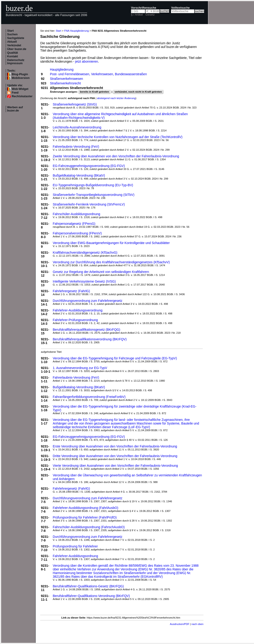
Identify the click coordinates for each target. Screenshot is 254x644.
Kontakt (13, 56)
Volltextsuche (180, 8)
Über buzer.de (17, 49)
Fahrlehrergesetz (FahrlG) (71, 291)
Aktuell (12, 42)
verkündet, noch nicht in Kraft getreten (138, 92)
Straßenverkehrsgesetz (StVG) (75, 104)
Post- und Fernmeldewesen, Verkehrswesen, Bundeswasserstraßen (98, 74)
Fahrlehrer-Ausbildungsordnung (76, 556)
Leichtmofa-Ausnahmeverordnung (77, 127)
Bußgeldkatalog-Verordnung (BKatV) (79, 175)
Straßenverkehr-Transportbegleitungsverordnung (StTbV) (94, 195)
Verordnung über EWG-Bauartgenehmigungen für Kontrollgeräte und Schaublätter (111, 243)
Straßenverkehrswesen (66, 79)
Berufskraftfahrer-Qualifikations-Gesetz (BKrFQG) (88, 586)
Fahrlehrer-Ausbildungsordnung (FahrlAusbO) (86, 508)
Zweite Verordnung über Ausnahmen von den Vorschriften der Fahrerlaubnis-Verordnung (116, 156)
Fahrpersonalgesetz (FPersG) (74, 224)
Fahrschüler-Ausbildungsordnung (77, 214)
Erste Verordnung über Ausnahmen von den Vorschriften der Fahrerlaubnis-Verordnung (115, 446)
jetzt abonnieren (87, 61)
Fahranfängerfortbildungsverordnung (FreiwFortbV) (89, 397)
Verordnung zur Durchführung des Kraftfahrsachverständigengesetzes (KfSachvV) (111, 262)
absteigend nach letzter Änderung (116, 98)
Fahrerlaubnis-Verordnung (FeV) (76, 147)
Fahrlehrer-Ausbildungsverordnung (78, 310)
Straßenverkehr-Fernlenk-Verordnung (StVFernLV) (89, 204)
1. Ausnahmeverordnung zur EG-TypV (80, 368)
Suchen (12, 34)
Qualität (13, 53)
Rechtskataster (22, 96)
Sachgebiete (16, 38)
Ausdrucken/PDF (180, 624)
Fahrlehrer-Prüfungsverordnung (75, 320)
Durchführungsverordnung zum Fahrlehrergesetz (88, 301)
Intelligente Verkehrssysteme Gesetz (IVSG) (84, 281)
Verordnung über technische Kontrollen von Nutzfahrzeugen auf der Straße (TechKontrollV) (118, 137)
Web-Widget (20, 89)
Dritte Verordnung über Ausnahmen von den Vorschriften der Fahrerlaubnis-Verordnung (115, 456)
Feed (15, 93)
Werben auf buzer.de (15, 109)
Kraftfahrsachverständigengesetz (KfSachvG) (85, 253)
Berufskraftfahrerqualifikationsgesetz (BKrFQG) (87, 330)
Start (10, 31)
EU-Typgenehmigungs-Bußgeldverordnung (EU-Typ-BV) (93, 185)
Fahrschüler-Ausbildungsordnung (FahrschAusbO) (89, 527)
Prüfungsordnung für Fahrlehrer (75, 546)
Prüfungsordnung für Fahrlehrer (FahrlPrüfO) (85, 517)
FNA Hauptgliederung (76, 31)
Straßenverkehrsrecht (65, 83)
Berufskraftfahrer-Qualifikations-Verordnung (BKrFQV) (91, 596)
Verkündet (14, 45)
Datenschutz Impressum (16, 62)
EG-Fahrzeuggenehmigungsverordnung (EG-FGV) (89, 166)
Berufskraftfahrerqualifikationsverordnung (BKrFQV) (90, 339)
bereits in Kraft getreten (94, 92)
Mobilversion (21, 78)
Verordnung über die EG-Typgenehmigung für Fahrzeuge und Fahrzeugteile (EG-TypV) (115, 358)
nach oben (197, 624)
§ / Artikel (137, 15)
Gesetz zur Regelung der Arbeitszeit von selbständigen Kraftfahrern (101, 272)
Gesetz (150, 15)
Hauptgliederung (62, 69)
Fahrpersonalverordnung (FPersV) (77, 233)
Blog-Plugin (20, 74)
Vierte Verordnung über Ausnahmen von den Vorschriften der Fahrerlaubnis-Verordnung (116, 466)
